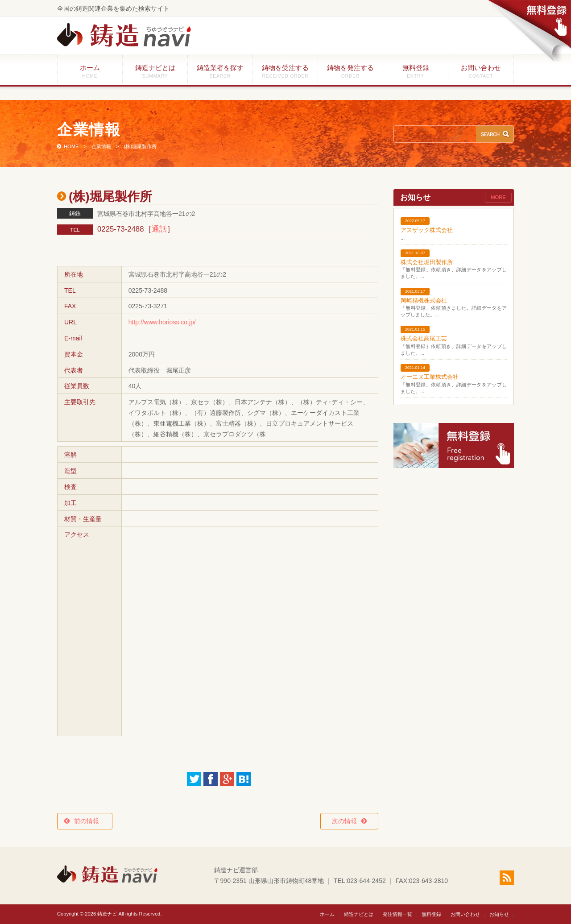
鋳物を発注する (350, 71)
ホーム (90, 71)
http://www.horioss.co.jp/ (162, 322)
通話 (159, 229)
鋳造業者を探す (220, 71)
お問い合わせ (481, 71)
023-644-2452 (366, 881)
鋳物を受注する (285, 71)
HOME (71, 146)
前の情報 (90, 821)
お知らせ (499, 914)
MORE (498, 197)
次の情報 (344, 821)
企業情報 (101, 146)
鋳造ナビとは (155, 71)
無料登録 (416, 71)
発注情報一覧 (397, 914)
